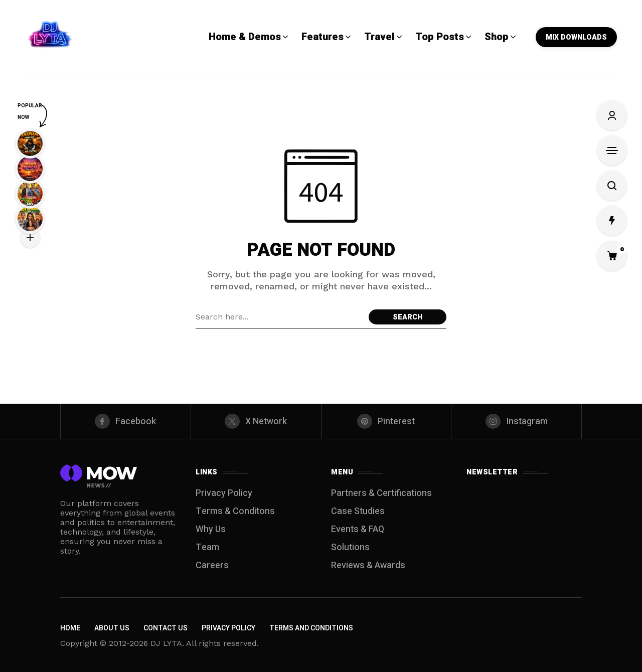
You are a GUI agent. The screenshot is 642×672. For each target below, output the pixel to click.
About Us (112, 628)
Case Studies (358, 511)
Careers (212, 565)
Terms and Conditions (311, 628)
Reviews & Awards (368, 565)
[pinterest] (386, 421)
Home (70, 628)
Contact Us (166, 628)
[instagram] (516, 421)
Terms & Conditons (235, 511)
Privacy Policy (224, 493)
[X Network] (256, 421)
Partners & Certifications (381, 493)
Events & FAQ (358, 529)
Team (207, 547)
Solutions (350, 547)
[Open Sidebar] (612, 150)
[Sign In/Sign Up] (612, 115)
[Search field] (280, 317)
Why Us (211, 529)
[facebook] (126, 421)
